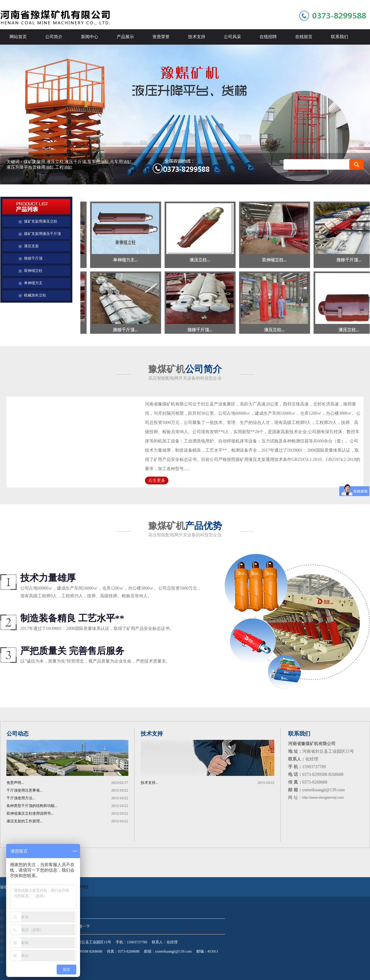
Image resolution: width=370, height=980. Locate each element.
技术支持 (197, 37)
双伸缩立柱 (33, 271)
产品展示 (125, 37)
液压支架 (31, 246)
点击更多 (157, 480)
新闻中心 (90, 37)
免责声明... (15, 783)
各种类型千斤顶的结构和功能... (32, 806)
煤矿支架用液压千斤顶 (42, 234)
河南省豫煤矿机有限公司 (185, 115)
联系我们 (340, 37)
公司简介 (54, 37)
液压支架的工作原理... (24, 821)
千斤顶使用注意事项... (24, 790)
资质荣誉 (161, 37)
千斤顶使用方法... (21, 798)
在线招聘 (268, 37)
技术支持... (149, 783)
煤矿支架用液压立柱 (41, 221)
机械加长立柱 (35, 295)
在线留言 (304, 37)
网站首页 (18, 37)
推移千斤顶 (33, 258)
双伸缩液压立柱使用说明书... (30, 813)
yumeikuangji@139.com (173, 951)
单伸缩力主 (33, 283)
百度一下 (82, 926)
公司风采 (232, 37)
